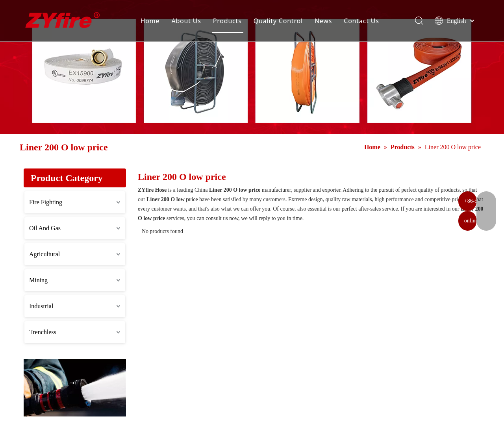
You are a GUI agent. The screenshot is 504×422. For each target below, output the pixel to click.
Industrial (41, 306)
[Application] (75, 388)
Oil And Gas (45, 228)
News (327, 22)
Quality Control (281, 22)
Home (154, 22)
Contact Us (365, 22)
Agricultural (44, 254)
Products (231, 22)
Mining (38, 280)
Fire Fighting (46, 202)
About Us (190, 22)
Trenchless (43, 332)
